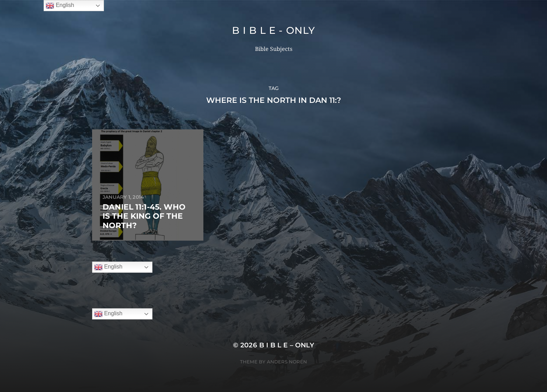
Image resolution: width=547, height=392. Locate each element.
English (108, 267)
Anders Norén (287, 362)
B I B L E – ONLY (287, 345)
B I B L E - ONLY (273, 30)
